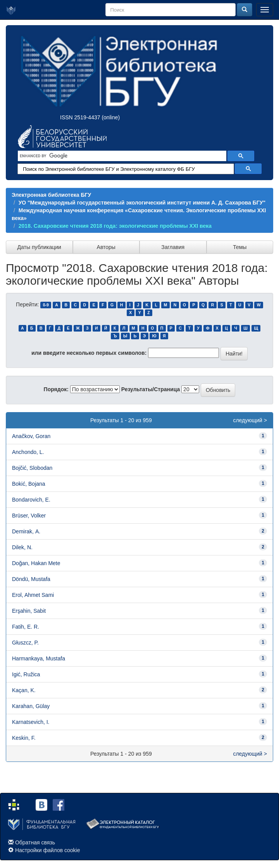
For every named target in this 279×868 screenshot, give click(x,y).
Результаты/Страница (151, 389)
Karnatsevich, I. (31, 722)
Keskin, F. (24, 738)
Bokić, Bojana (29, 484)
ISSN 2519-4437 (80, 117)
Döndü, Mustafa (31, 579)
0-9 (46, 305)
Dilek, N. (22, 547)
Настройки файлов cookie (48, 850)
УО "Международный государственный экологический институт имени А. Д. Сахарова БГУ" (142, 203)
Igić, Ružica (26, 674)
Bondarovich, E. (31, 500)
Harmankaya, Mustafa (39, 658)
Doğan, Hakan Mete (36, 563)
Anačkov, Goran (31, 436)
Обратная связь (35, 842)
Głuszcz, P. (25, 643)
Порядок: (56, 389)
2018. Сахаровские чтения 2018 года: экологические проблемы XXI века (115, 226)
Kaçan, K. (24, 690)
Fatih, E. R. (26, 627)
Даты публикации (39, 247)
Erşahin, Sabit (29, 611)
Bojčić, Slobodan (32, 468)
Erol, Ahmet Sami (33, 595)
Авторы (106, 247)
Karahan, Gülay (31, 706)
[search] (121, 156)
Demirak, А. (26, 531)
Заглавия (173, 247)
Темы (240, 247)
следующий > (250, 420)
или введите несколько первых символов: (89, 353)
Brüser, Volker (29, 516)
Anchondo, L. (28, 452)
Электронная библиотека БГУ (51, 195)
